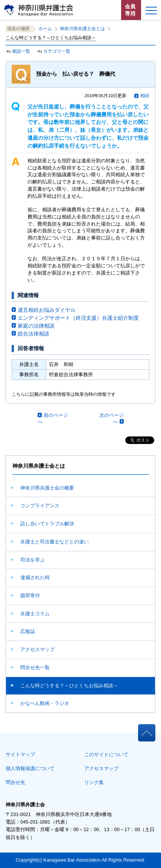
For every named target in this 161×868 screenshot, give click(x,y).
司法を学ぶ (33, 560)
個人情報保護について (30, 768)
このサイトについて (106, 754)
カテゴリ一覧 (57, 51)
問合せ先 (15, 782)
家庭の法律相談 (36, 326)
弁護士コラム (35, 614)
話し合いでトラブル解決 (47, 524)
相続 (145, 96)
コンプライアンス (40, 506)
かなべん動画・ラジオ (45, 703)
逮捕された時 (35, 577)
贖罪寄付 (30, 596)
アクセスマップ (37, 649)
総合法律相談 (33, 334)
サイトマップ (20, 754)
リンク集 (94, 782)
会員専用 (130, 10)
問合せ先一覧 (35, 667)
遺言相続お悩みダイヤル (47, 310)
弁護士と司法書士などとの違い (55, 542)
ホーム (45, 29)
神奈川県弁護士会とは (82, 29)
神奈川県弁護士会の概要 (47, 488)
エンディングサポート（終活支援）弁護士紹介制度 (78, 318)
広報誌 (28, 631)
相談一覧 (21, 51)
